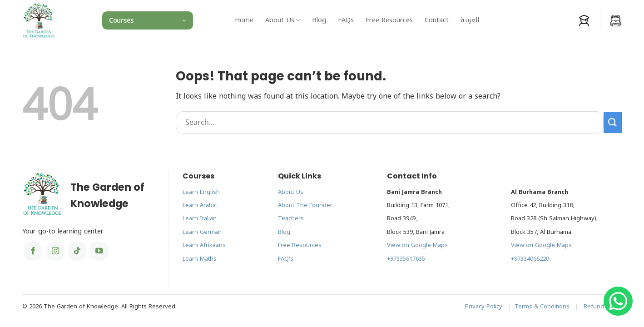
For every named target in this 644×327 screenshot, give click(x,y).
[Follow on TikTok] (77, 251)
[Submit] (613, 122)
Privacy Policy (484, 307)
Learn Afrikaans (204, 245)
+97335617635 (406, 259)
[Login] (584, 20)
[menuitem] (470, 20)
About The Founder (305, 205)
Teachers (291, 218)
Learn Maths (200, 259)
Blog (319, 20)
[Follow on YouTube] (99, 251)
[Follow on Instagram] (55, 251)
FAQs (346, 20)
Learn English (201, 192)
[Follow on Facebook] (33, 251)
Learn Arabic (200, 205)
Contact (437, 20)
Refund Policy (603, 307)
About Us (283, 20)
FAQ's (286, 259)
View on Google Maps (417, 245)
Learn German (202, 232)
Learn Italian (200, 218)
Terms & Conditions (542, 307)
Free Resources (389, 20)
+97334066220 (530, 259)
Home (244, 20)
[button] (148, 20)
